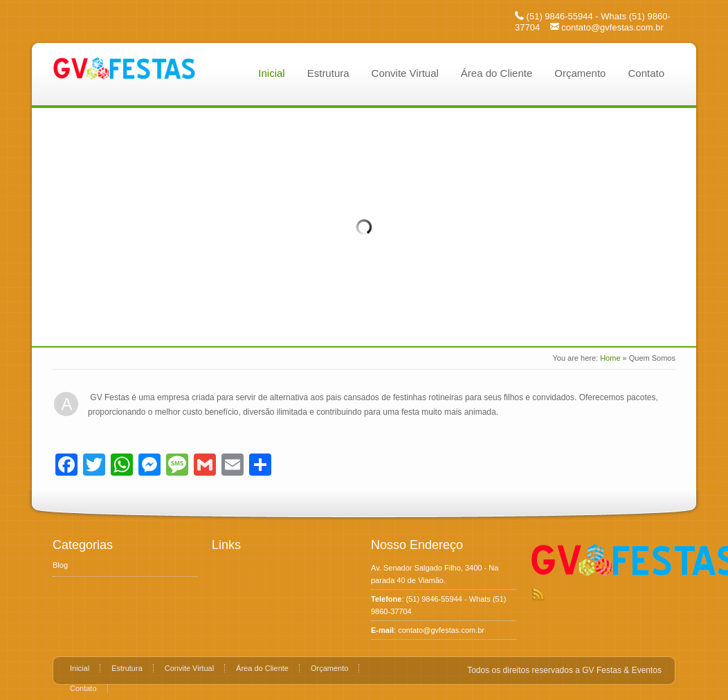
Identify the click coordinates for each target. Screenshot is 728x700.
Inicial (271, 73)
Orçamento (580, 73)
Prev (53, 226)
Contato (646, 73)
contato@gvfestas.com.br (612, 27)
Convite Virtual (405, 73)
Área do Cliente (497, 73)
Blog (60, 565)
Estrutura (328, 73)
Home (610, 358)
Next (675, 226)
